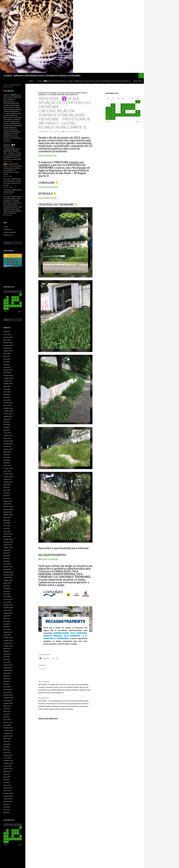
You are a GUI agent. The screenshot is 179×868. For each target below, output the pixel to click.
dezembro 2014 (8, 695)
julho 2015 (7, 676)
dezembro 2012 (8, 761)
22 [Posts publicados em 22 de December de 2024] (138, 112)
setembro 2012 (8, 769)
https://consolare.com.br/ (48, 187)
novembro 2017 (8, 608)
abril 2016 (7, 659)
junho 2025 (7, 359)
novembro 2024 (8, 378)
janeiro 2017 (7, 635)
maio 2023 (7, 427)
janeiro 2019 (7, 569)
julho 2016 (7, 651)
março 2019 (7, 564)
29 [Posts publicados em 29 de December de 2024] (138, 115)
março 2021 (7, 498)
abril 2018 (7, 594)
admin (58, 132)
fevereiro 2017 (8, 632)
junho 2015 (7, 679)
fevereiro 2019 (8, 567)
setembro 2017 (8, 613)
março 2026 (7, 334)
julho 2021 (7, 487)
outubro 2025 (8, 348)
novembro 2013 (8, 730)
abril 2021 (7, 496)
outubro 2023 (8, 414)
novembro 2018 (8, 575)
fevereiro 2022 (8, 468)
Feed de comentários (10, 232)
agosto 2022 (7, 452)
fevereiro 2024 (8, 403)
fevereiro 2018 (8, 599)
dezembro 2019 (8, 539)
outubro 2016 (8, 643)
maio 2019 (7, 558)
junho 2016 (7, 654)
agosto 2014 (7, 706)
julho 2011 (7, 804)
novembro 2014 (8, 698)
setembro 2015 (8, 670)
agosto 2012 (7, 771)
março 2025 (7, 367)
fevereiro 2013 (8, 755)
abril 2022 (7, 463)
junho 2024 (7, 392)
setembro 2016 (8, 646)
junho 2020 (7, 523)
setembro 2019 (8, 547)
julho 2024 (7, 389)
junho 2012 (7, 777)
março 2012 (7, 785)
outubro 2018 (8, 578)
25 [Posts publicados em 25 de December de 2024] (118, 115)
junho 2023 (7, 425)
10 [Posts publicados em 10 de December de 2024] (113, 108)
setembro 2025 (8, 351)
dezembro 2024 (8, 375)
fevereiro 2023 (8, 435)
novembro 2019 (8, 542)
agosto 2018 (7, 583)
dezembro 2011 (8, 793)
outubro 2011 (8, 799)
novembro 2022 (8, 444)
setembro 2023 (8, 416)
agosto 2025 (7, 354)
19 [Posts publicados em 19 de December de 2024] (123, 112)
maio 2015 (7, 681)
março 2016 (7, 662)
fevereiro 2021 (8, 501)
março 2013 (7, 752)
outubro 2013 (8, 733)
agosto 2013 (7, 739)
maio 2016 (7, 657)
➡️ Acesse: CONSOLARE (48, 559)
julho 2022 (7, 455)
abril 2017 (7, 627)
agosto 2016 (7, 649)
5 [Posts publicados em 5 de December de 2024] (123, 105)
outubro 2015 (8, 668)
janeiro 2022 (7, 471)
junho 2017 (7, 621)
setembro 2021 (8, 482)
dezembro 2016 (8, 638)
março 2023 (7, 433)
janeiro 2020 (7, 537)
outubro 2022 (8, 446)
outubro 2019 (8, 545)
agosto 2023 (7, 419)
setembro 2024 (8, 384)
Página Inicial (138, 81)
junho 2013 (7, 744)
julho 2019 (7, 553)
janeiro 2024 (7, 405)
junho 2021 (7, 490)
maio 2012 (7, 780)
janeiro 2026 (7, 340)
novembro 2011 (8, 796)
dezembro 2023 (8, 408)
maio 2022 (7, 460)
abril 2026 (7, 332)
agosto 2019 (7, 550)
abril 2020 (7, 528)
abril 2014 (7, 717)
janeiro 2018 (7, 602)
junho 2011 (7, 807)
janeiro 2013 (7, 758)
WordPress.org (8, 235)
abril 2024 (7, 397)
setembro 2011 (8, 801)
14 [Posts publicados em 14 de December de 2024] (133, 108)
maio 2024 (7, 395)
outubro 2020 (8, 512)
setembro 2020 (8, 515)
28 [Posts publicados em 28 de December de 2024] (133, 115)
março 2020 (7, 531)
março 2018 (7, 597)
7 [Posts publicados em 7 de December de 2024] (133, 105)
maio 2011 (7, 810)
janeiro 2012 (7, 791)
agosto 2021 (7, 485)
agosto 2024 (7, 386)
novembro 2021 (8, 476)
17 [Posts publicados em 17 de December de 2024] (113, 112)
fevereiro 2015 (8, 689)
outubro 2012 (8, 766)
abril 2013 (7, 750)
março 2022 (7, 466)
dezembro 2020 (8, 506)
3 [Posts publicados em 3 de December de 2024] (113, 105)
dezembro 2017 (8, 605)
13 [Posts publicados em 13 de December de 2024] (128, 108)
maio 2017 (7, 624)
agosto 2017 (7, 616)
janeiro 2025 (7, 373)
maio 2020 (7, 526)
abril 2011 (7, 812)
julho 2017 (7, 618)
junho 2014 (7, 711)
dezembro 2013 (8, 728)
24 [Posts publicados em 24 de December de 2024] (113, 115)
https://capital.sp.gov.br (48, 155)
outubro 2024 (8, 381)
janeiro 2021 (7, 504)
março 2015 (7, 687)
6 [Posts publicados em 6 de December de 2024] (128, 105)
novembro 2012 (8, 763)
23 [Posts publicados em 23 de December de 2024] (108, 115)
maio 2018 (7, 591)
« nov (108, 121)
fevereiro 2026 (8, 337)
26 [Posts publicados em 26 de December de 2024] (123, 115)
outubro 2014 (8, 700)
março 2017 (7, 629)
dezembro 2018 (8, 572)
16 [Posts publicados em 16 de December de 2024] (108, 112)
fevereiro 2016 (8, 665)
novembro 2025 (8, 345)
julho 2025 (7, 356)
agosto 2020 (7, 517)
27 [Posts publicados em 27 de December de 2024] (128, 115)
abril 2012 (7, 782)
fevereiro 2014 (8, 722)
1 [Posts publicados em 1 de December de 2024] (138, 102)
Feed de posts (7, 229)
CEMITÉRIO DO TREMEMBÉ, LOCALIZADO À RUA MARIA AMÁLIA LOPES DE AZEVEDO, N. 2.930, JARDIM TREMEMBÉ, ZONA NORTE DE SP (63, 94)
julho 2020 (7, 520)
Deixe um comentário (72, 132)
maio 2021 (7, 493)
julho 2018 (7, 586)
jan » (138, 121)
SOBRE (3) (31, 81)
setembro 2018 (8, 580)
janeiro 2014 (7, 725)
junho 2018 (7, 588)
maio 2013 (7, 747)
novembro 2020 (8, 509)
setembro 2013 (8, 736)
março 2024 (7, 400)
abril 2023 (7, 430)
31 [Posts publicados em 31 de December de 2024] (113, 118)
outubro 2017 (8, 610)
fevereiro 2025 (8, 370)
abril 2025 (7, 364)
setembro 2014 (8, 703)
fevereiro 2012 (8, 788)
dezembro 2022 (8, 441)
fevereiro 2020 (8, 534)
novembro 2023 (8, 411)
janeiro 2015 (7, 692)
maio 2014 (7, 714)
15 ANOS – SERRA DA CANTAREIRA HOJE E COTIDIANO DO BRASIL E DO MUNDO (42, 76)
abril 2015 (7, 684)
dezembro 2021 (8, 474)
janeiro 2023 (7, 438)
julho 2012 (7, 774)
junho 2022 (7, 457)
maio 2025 (7, 362)
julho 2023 (7, 422)
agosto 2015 (7, 673)
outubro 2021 (8, 479)
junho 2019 (7, 556)
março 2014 (7, 720)
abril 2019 (7, 561)
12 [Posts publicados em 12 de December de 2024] (123, 108)
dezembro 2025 (8, 343)
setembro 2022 (8, 449)
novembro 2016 (8, 640)
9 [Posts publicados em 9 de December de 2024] (108, 108)
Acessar (6, 227)
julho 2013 (7, 741)
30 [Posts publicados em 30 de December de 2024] (108, 118)
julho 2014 (7, 709)
